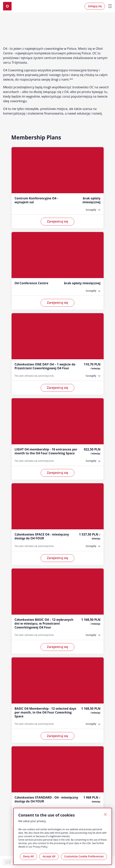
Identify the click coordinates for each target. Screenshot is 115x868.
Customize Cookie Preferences (84, 856)
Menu (108, 6)
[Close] (105, 814)
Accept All (49, 856)
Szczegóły (91, 210)
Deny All (28, 856)
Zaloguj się (95, 6)
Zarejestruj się (58, 221)
